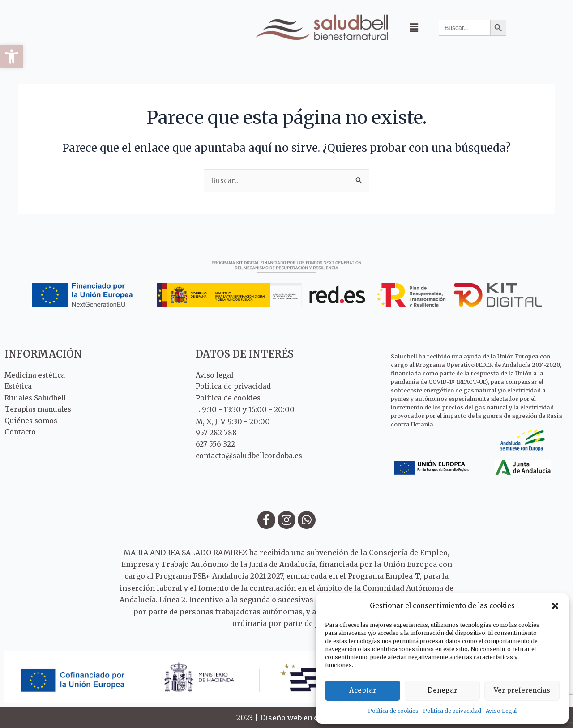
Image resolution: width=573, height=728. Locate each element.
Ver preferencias (522, 690)
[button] (12, 56)
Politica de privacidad (452, 711)
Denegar (442, 690)
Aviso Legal (501, 711)
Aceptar (363, 690)
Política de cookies (393, 711)
